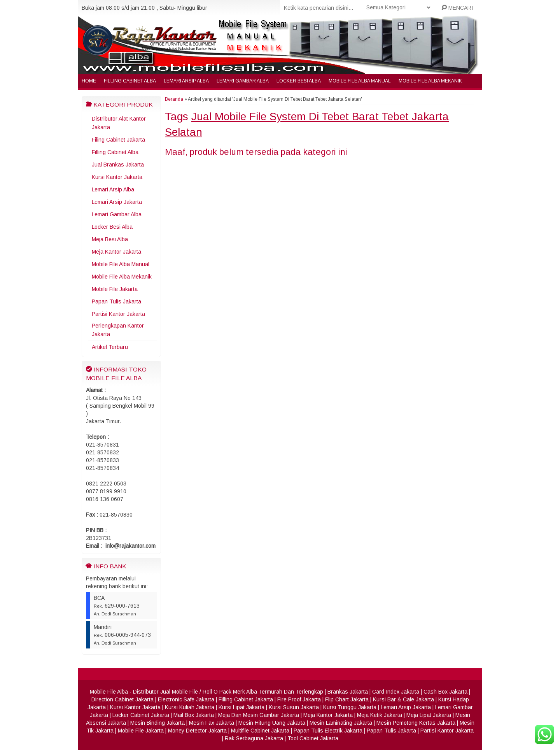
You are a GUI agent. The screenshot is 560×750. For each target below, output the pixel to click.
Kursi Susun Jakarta (294, 707)
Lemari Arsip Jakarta (117, 202)
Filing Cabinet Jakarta (118, 140)
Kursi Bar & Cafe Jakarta (403, 699)
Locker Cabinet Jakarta (141, 715)
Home (89, 81)
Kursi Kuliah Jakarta (190, 707)
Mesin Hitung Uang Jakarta (272, 723)
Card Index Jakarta (396, 692)
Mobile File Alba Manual (360, 81)
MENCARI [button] (457, 8)
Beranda (174, 99)
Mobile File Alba (109, 692)
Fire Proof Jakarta (299, 699)
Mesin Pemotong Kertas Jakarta (416, 723)
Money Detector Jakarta (197, 731)
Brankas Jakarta (348, 692)
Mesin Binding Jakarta (157, 723)
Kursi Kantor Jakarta (117, 177)
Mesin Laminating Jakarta (341, 723)
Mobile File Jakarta (115, 289)
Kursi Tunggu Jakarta (350, 707)
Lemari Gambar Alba (243, 81)
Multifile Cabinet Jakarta (260, 731)
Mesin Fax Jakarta (212, 723)
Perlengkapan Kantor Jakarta (118, 330)
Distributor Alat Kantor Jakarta (119, 123)
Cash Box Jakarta (445, 692)
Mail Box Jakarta (194, 715)
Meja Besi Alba (110, 239)
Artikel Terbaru (110, 347)
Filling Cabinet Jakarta (246, 699)
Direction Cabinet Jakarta (122, 699)
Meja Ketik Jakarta (380, 715)
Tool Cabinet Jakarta (313, 738)
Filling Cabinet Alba (130, 81)
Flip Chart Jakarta (347, 699)
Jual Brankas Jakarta (118, 165)
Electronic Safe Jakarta (186, 699)
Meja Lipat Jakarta (429, 715)
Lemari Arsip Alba (186, 81)
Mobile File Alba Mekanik (430, 81)
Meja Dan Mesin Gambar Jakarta (259, 715)
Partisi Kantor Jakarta (118, 314)
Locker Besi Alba (299, 81)
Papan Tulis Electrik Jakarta (328, 731)
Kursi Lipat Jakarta (241, 707)
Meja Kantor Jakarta (116, 252)
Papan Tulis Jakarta (116, 301)
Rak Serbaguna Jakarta (254, 738)
